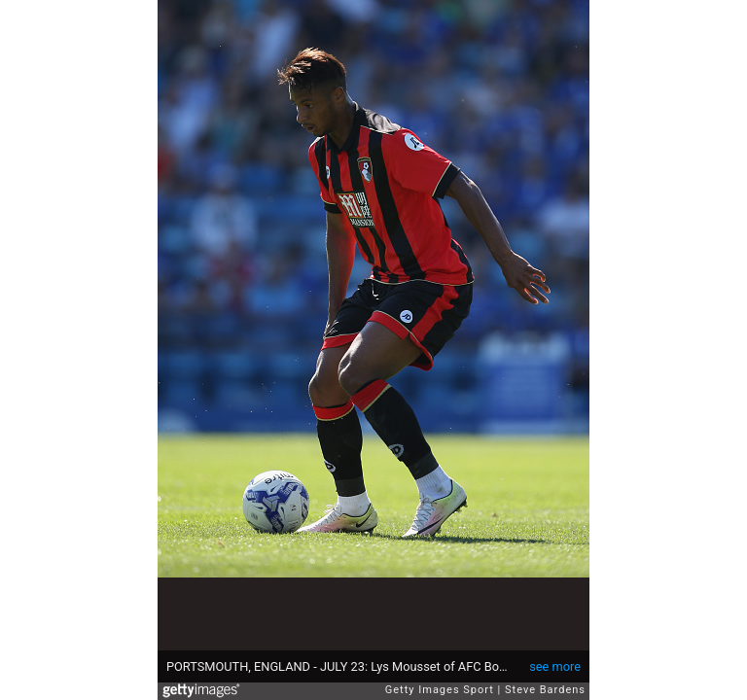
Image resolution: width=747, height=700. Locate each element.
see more (555, 666)
